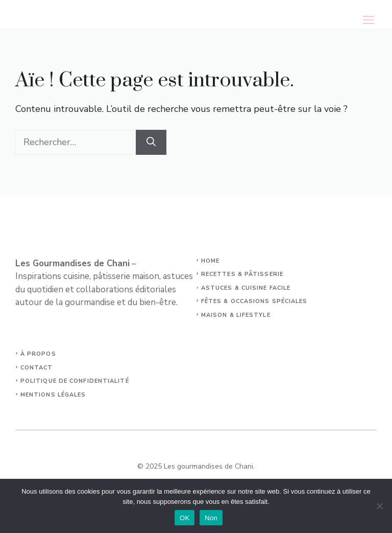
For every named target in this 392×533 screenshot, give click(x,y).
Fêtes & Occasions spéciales (254, 301)
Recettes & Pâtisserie (242, 274)
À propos (38, 354)
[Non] (379, 506)
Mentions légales (53, 395)
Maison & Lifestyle (236, 315)
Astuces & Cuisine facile (246, 288)
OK (185, 518)
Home (210, 261)
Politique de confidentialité (75, 381)
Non (211, 518)
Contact (37, 368)
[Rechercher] (151, 142)
